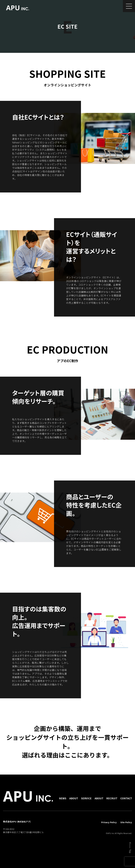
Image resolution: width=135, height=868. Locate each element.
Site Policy (126, 822)
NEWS (63, 798)
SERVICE (86, 798)
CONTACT (126, 798)
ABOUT (74, 798)
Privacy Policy (109, 822)
